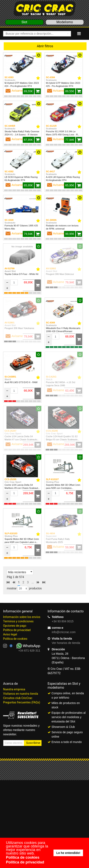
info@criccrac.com (64, 632)
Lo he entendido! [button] (68, 853)
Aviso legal (10, 634)
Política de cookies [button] (23, 857)
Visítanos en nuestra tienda (21, 694)
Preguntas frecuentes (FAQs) (22, 702)
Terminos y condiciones (18, 621)
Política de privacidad (17, 630)
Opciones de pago (15, 626)
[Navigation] (79, 34)
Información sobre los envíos (22, 617)
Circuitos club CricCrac (18, 698)
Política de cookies (15, 639)
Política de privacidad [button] (25, 862)
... (33, 582)
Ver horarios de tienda (66, 643)
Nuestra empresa (14, 689)
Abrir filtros (45, 46)
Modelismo (65, 22)
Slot (24, 22)
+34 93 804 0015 (63, 621)
